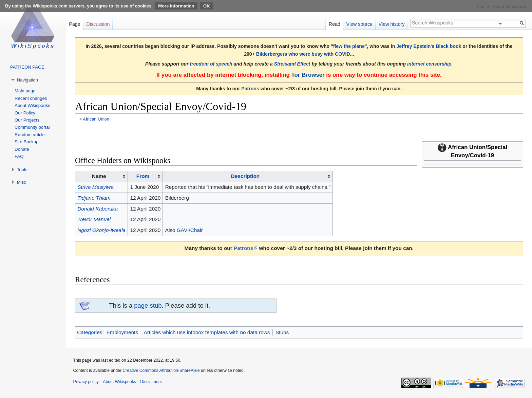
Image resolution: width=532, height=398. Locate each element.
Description (245, 176)
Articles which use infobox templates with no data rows (207, 332)
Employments (122, 332)
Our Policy (25, 113)
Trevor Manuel (94, 219)
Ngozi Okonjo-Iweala (101, 230)
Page (74, 24)
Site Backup (26, 142)
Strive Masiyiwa (96, 187)
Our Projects (27, 120)
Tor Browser (308, 75)
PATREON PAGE (27, 67)
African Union (96, 119)
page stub (148, 305)
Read (335, 24)
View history (392, 24)
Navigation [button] (27, 80)
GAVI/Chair (190, 230)
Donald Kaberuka (98, 209)
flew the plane (349, 46)
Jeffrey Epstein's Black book (429, 46)
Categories (90, 332)
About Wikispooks (32, 105)
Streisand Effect (292, 64)
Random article (30, 135)
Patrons (250, 89)
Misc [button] (22, 182)
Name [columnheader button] (99, 176)
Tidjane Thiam (94, 198)
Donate (22, 149)
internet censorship (429, 64)
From (143, 176)
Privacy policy (86, 382)
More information (176, 6)
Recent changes (31, 98)
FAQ (19, 156)
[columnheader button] (145, 177)
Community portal (32, 127)
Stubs (282, 332)
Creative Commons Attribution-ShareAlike (161, 370)
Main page (25, 91)
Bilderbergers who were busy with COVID (303, 54)
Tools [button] (22, 170)
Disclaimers (151, 382)
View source (360, 24)
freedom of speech (211, 64)
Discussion (98, 24)
